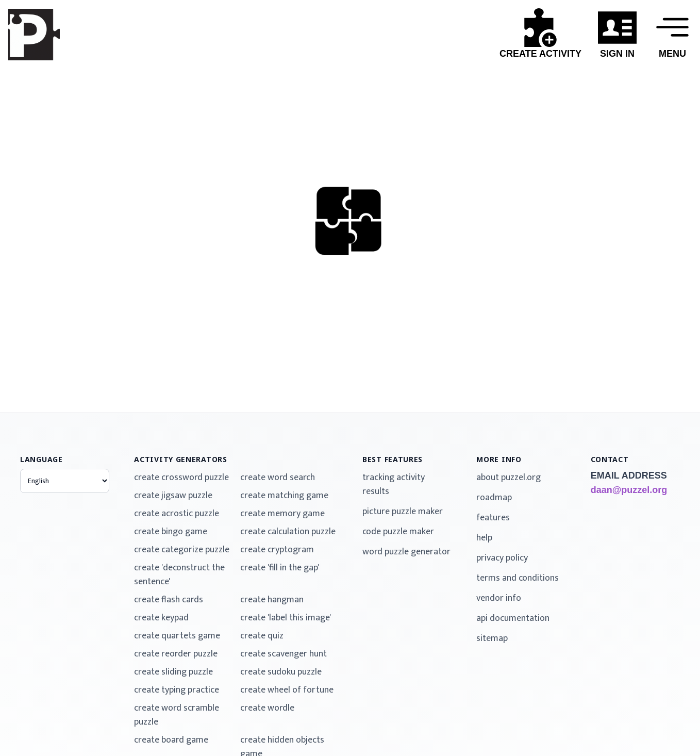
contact (610, 459)
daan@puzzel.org (629, 490)
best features (393, 459)
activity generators (180, 459)
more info (499, 459)
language (41, 459)
